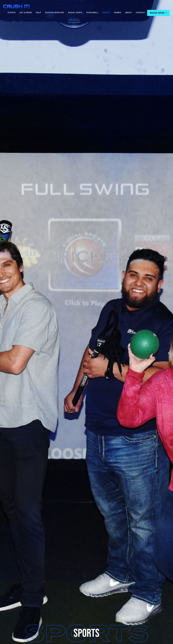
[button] (158, 13)
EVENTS (12, 13)
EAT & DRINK (26, 13)
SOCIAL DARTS (75, 13)
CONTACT (140, 13)
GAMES (118, 13)
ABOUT (128, 13)
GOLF (38, 13)
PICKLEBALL (92, 13)
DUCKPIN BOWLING (55, 13)
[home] (16, 6)
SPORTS (106, 13)
